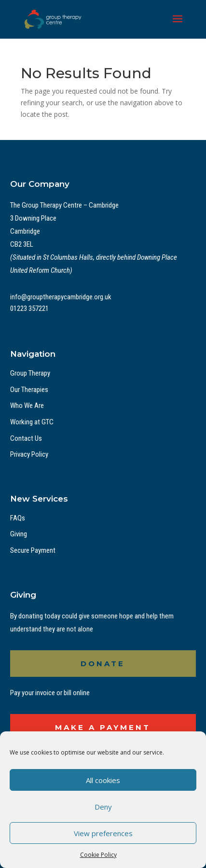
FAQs (18, 518)
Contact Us (26, 438)
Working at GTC (32, 422)
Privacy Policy (29, 454)
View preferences (103, 833)
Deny (103, 807)
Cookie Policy (98, 855)
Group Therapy (30, 373)
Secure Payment (33, 550)
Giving (19, 534)
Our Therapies (29, 390)
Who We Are (27, 406)
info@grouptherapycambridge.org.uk (61, 297)
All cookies (103, 780)
